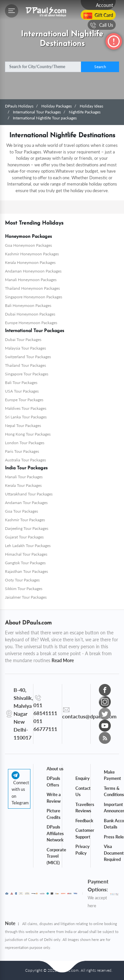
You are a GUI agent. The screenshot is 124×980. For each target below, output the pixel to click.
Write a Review (54, 798)
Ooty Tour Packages (22, 580)
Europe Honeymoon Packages (31, 323)
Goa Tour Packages (21, 511)
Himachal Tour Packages (26, 554)
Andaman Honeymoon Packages (33, 271)
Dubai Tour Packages (23, 340)
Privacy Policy (83, 850)
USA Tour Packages (22, 391)
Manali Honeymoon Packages (31, 280)
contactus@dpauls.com (89, 716)
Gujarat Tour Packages (24, 537)
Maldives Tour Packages (26, 408)
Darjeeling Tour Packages (27, 528)
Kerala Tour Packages (23, 485)
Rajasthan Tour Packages (26, 571)
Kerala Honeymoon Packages (30, 262)
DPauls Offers (53, 782)
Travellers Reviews (85, 808)
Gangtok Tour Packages (25, 563)
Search (100, 67)
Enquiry (83, 778)
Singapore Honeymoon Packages (34, 297)
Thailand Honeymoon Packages (32, 288)
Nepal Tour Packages (23, 426)
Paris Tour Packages (22, 451)
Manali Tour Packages (24, 477)
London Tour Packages (25, 443)
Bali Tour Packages (21, 383)
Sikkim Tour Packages (24, 589)
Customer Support (85, 833)
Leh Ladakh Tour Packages (28, 546)
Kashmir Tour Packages (25, 520)
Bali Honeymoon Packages (28, 305)
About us (55, 769)
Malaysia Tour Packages (25, 348)
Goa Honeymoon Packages (28, 245)
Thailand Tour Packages (25, 365)
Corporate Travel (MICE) (56, 856)
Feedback (84, 821)
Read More (63, 660)
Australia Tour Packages (25, 460)
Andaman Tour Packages (26, 503)
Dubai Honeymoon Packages (30, 314)
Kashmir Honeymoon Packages (32, 254)
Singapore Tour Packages (27, 374)
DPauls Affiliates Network (55, 833)
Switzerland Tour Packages (28, 357)
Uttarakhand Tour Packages (29, 494)
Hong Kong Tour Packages (28, 434)
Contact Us (83, 791)
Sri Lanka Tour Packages (26, 417)
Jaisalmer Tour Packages (26, 597)
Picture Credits (54, 814)
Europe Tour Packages (24, 400)
